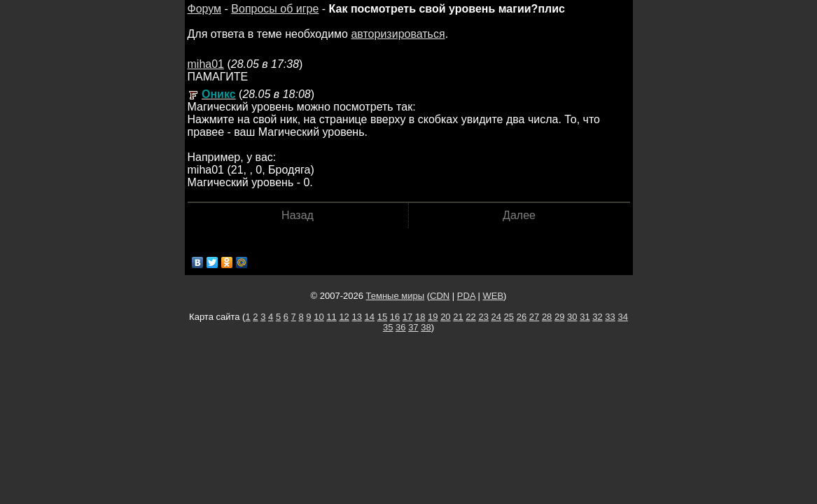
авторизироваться (398, 34)
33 (610, 317)
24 (496, 317)
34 (622, 317)
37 (413, 327)
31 (585, 317)
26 (522, 317)
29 (559, 317)
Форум (205, 9)
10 (319, 317)
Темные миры (396, 296)
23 (483, 317)
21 (458, 317)
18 (420, 317)
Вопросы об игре (275, 9)
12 (344, 317)
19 (433, 317)
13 (356, 317)
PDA (466, 296)
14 (370, 317)
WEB (493, 296)
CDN (440, 296)
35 (388, 327)
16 (395, 317)
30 (572, 317)
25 (509, 317)
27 (534, 317)
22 (470, 317)
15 (382, 317)
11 (331, 317)
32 (597, 317)
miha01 (206, 64)
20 (445, 317)
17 (407, 317)
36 (400, 327)
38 (426, 327)
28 (547, 317)
